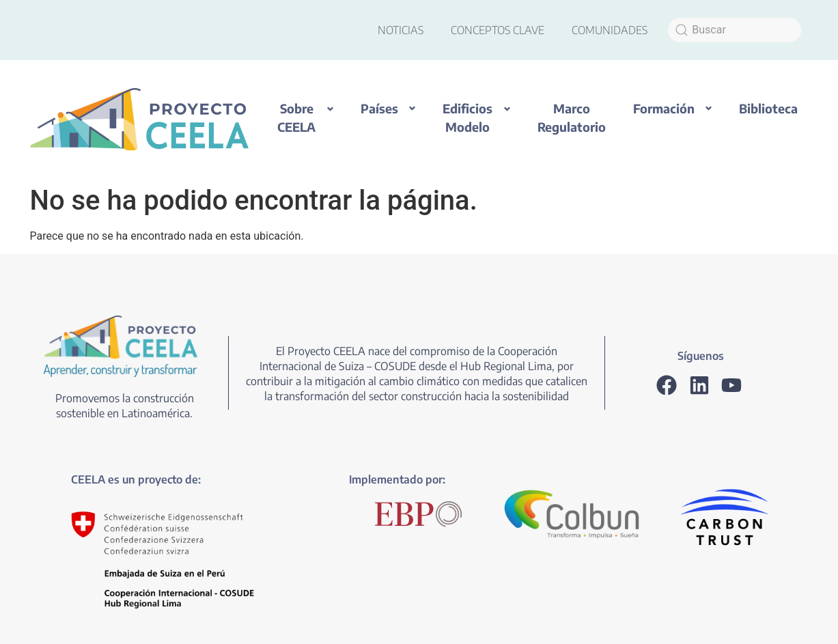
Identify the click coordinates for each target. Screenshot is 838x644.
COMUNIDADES (610, 30)
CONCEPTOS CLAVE (498, 30)
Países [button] (379, 108)
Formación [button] (664, 108)
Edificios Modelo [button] (467, 117)
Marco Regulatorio (572, 117)
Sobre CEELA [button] (296, 117)
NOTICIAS (401, 30)
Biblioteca (768, 108)
